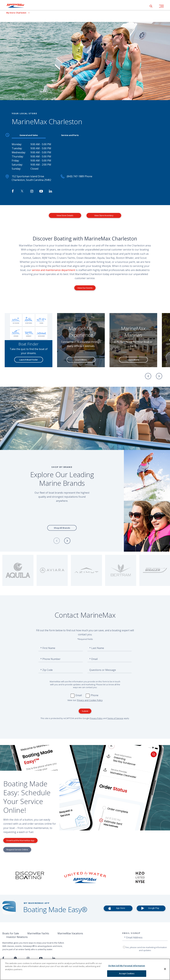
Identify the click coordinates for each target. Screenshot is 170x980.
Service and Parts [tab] (70, 135)
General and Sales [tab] (29, 135)
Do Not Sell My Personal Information (127, 966)
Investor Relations (17, 937)
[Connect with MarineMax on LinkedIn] (50, 191)
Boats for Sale (11, 933)
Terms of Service (115, 718)
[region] (85, 969)
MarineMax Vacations (70, 933)
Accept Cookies (127, 973)
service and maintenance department (53, 270)
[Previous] (148, 376)
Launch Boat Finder (29, 360)
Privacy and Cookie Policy (90, 700)
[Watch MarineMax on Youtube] (41, 191)
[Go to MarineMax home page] (18, 6)
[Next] (159, 376)
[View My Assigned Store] (15, 13)
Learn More (81, 360)
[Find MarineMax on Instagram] (32, 191)
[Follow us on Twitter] (15, 958)
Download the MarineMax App (20, 840)
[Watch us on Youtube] (41, 958)
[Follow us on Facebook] (3, 958)
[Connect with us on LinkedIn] (54, 958)
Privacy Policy (96, 718)
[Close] (165, 969)
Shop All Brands (62, 528)
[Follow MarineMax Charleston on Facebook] (13, 191)
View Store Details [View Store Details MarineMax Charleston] (65, 215)
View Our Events (85, 288)
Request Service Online (17, 850)
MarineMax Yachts (38, 933)
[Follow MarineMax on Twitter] (22, 191)
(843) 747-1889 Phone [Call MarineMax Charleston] (80, 176)
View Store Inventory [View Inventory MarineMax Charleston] (104, 215)
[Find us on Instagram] (28, 958)
